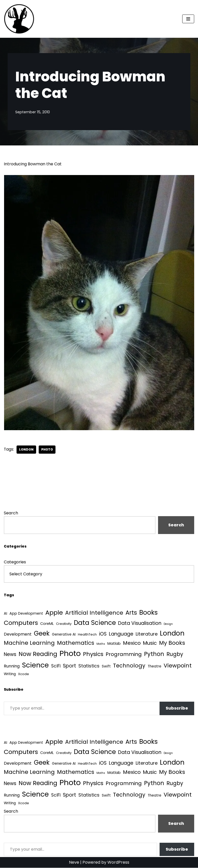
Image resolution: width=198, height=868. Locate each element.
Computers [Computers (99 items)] (21, 623)
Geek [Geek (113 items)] (42, 634)
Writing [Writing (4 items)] (10, 674)
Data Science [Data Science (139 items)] (95, 623)
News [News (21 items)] (10, 655)
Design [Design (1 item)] (168, 624)
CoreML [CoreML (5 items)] (47, 624)
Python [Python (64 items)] (154, 654)
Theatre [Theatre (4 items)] (154, 667)
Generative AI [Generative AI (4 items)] (64, 635)
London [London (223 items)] (172, 633)
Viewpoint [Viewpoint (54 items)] (178, 666)
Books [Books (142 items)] (148, 613)
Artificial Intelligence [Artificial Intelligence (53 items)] (94, 613)
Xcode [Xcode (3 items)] (24, 674)
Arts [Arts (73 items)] (131, 613)
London (27, 449)
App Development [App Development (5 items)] (26, 614)
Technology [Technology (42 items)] (129, 666)
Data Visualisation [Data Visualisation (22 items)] (140, 623)
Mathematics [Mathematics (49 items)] (76, 643)
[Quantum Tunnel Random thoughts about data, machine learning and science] (19, 19)
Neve (74, 863)
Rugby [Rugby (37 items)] (175, 654)
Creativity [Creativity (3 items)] (64, 624)
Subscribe (177, 708)
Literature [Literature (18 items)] (147, 634)
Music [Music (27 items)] (150, 643)
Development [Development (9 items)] (18, 634)
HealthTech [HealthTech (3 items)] (87, 635)
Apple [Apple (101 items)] (54, 613)
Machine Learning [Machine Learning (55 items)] (29, 643)
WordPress (118, 863)
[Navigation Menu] (188, 19)
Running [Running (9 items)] (12, 666)
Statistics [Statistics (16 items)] (89, 666)
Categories (15, 562)
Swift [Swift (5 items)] (106, 666)
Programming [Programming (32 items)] (124, 654)
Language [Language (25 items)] (121, 634)
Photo (47, 449)
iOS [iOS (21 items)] (103, 634)
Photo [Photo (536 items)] (70, 654)
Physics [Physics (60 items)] (93, 654)
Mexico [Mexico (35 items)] (132, 643)
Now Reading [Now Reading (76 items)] (38, 654)
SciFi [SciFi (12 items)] (56, 666)
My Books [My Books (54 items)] (172, 643)
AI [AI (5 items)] (5, 614)
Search (11, 513)
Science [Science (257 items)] (35, 665)
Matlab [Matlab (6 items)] (114, 644)
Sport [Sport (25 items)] (69, 666)
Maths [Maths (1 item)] (101, 644)
